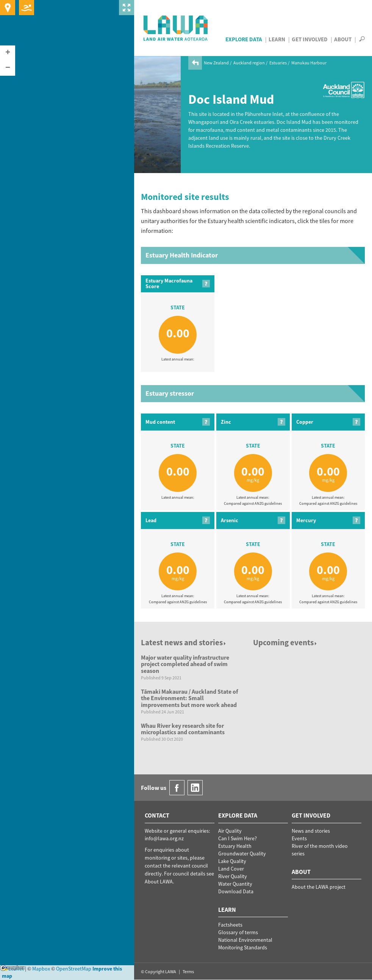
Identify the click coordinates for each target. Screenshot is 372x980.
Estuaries (278, 63)
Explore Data (244, 39)
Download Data (236, 891)
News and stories (311, 831)
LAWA (176, 28)
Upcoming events (285, 642)
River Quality (233, 876)
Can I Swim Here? (238, 838)
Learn (277, 39)
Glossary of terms (238, 932)
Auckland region (249, 63)
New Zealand (216, 63)
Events (299, 838)
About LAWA (159, 882)
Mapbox (12, 968)
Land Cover (231, 869)
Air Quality (230, 831)
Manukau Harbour (309, 63)
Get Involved (310, 39)
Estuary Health (235, 846)
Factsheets (230, 925)
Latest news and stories (184, 642)
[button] (8, 53)
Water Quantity (235, 884)
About (343, 39)
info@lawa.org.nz (164, 838)
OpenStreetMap (74, 969)
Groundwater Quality (242, 854)
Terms (188, 971)
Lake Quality (232, 861)
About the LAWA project (319, 887)
